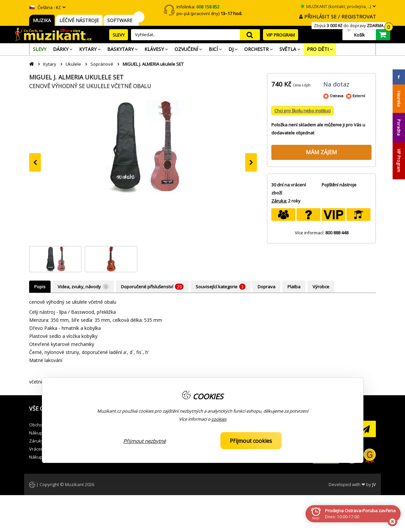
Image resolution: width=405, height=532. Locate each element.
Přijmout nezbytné (145, 441)
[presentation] (35, 162)
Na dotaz (336, 84)
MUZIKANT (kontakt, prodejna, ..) (336, 6)
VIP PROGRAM (281, 35)
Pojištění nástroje (339, 185)
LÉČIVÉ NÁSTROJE (79, 20)
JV (374, 484)
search (250, 35)
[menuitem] (40, 49)
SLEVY (119, 35)
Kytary (50, 64)
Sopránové (102, 64)
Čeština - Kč (45, 7)
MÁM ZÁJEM (321, 152)
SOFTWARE (121, 20)
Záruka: (279, 201)
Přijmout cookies (251, 441)
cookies (219, 419)
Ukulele (73, 64)
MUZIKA (42, 20)
